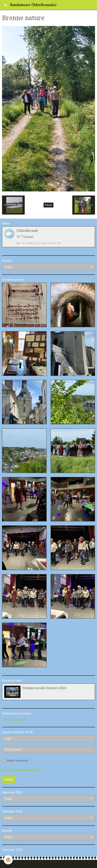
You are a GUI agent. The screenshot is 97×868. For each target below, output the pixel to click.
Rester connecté (15, 761)
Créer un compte (11, 770)
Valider (9, 780)
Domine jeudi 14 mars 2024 (44, 688)
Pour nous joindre (15, 720)
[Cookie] (8, 860)
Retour (48, 205)
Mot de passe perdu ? (32, 770)
